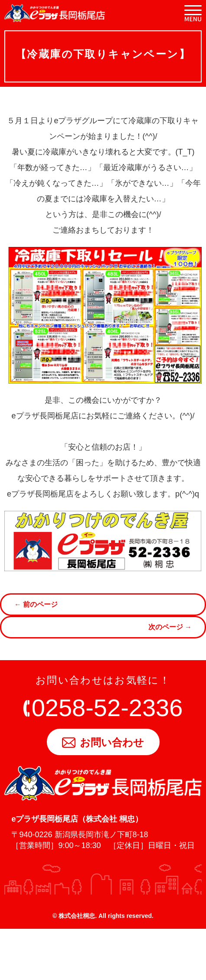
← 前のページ (36, 604)
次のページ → (170, 627)
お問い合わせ (103, 742)
